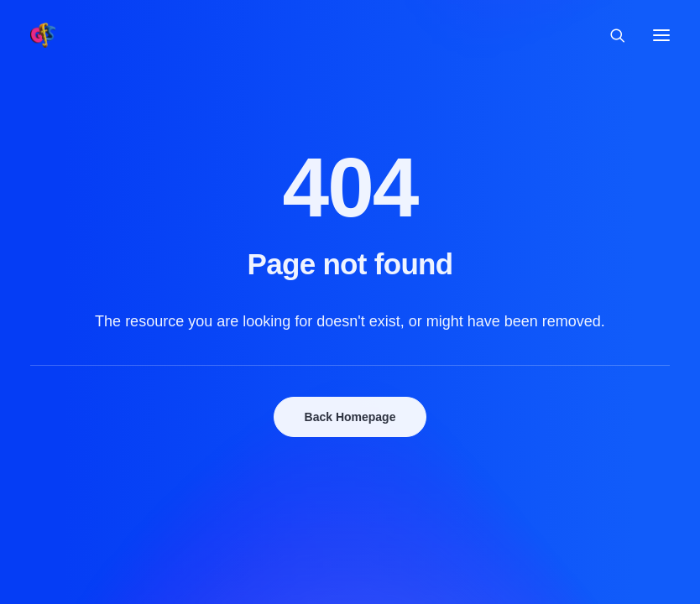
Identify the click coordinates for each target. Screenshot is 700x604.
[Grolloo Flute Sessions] (43, 35)
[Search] (610, 35)
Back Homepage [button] (350, 417)
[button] (661, 35)
